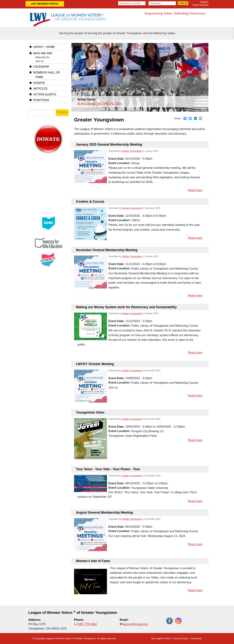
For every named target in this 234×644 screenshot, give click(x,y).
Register (204, 2)
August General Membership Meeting (104, 512)
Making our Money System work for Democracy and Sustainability (126, 307)
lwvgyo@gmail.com (135, 624)
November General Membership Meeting (107, 250)
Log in (183, 3)
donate (49, 128)
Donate (39, 83)
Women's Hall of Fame (93, 561)
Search (62, 112)
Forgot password (200, 5)
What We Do (42, 57)
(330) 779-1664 (87, 624)
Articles (40, 89)
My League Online (161, 638)
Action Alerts (86, 99)
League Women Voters (78, 17)
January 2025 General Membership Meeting (109, 144)
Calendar (41, 67)
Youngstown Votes (90, 412)
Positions (41, 100)
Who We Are (43, 53)
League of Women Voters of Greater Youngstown (73, 613)
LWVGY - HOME (44, 47)
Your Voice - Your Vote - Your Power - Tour (108, 469)
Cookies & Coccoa (90, 202)
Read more (195, 190)
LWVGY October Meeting (95, 364)
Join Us (39, 61)
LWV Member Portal (45, 4)
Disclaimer (197, 638)
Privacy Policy (181, 638)
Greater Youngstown (132, 151)
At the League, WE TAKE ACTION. (100, 104)
